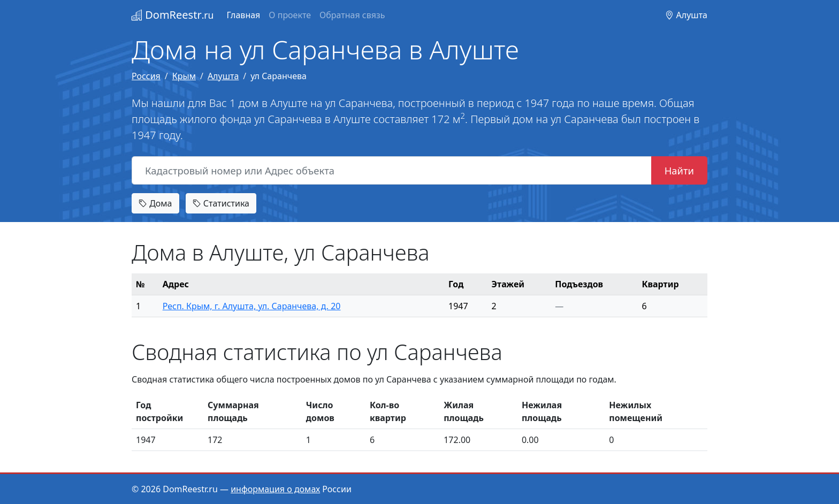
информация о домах (275, 489)
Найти (679, 170)
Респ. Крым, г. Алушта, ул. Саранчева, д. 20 (252, 306)
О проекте (290, 15)
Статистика (221, 203)
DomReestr (173, 15)
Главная (243, 15)
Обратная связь (352, 15)
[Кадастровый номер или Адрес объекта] (392, 171)
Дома (155, 203)
